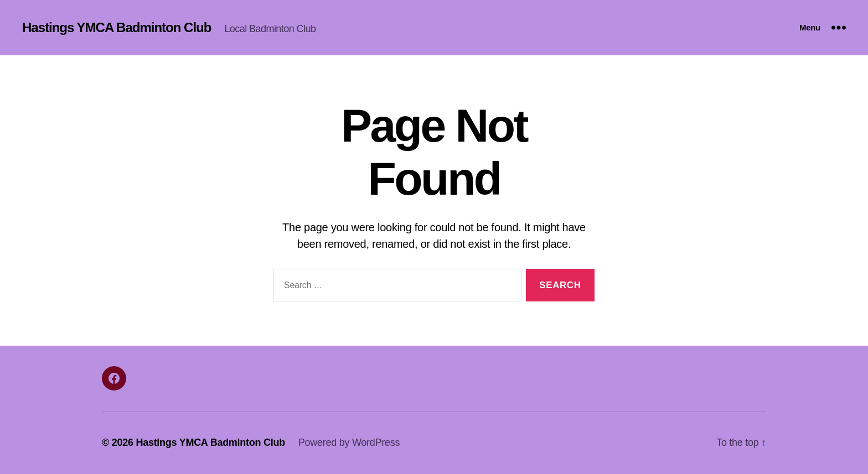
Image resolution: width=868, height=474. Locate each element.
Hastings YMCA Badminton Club (117, 28)
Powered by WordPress (349, 442)
